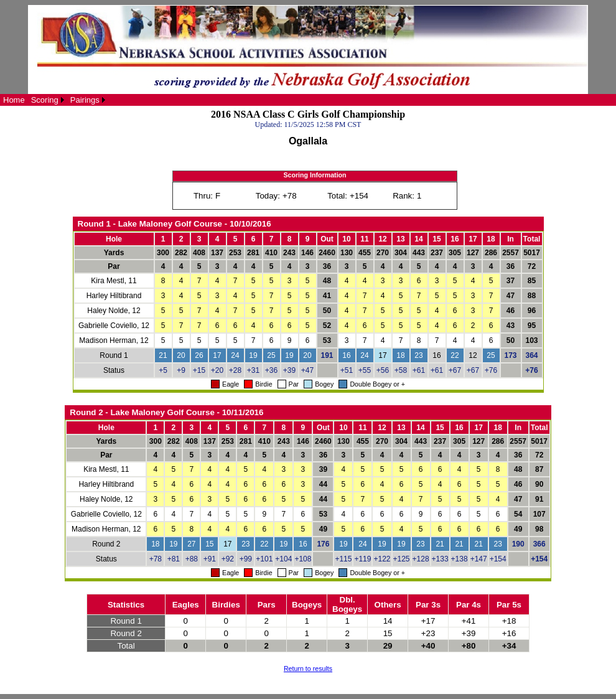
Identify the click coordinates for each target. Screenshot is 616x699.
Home (14, 100)
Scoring (45, 100)
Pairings (85, 100)
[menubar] (54, 100)
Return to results (308, 669)
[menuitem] (14, 100)
